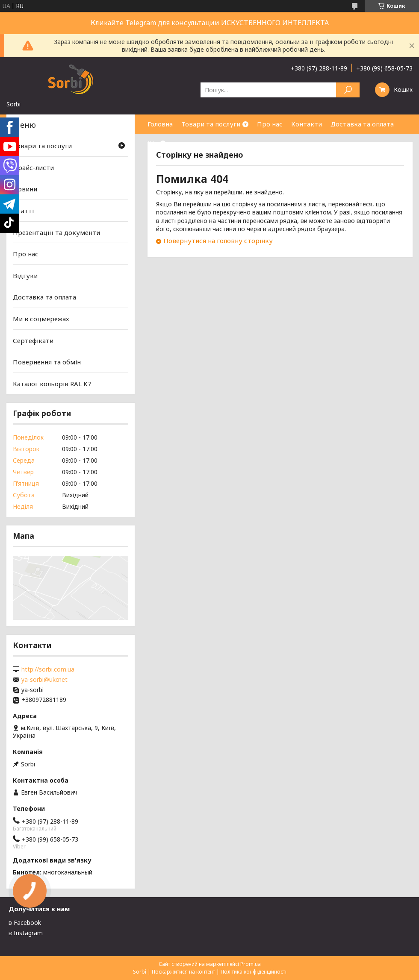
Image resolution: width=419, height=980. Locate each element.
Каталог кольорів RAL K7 (52, 384)
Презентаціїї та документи (56, 232)
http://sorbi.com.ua (48, 669)
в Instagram (26, 933)
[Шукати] (348, 90)
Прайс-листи (33, 167)
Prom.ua (251, 964)
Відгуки (25, 276)
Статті (23, 211)
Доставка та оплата (362, 124)
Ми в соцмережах (41, 319)
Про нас (270, 124)
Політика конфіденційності (254, 972)
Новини (25, 189)
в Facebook (25, 923)
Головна (160, 124)
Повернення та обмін (47, 362)
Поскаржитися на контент (183, 972)
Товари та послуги (211, 124)
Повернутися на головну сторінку (218, 241)
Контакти (307, 124)
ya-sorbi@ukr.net (44, 680)
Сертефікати (33, 340)
